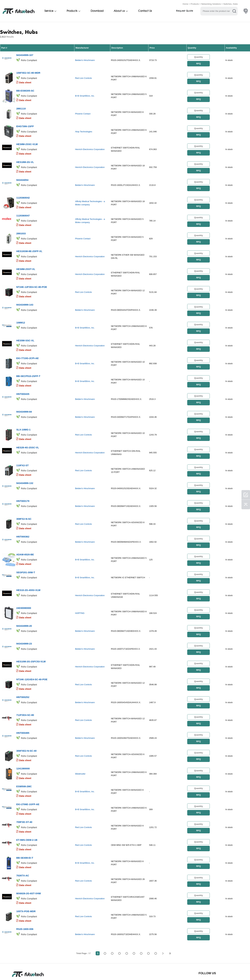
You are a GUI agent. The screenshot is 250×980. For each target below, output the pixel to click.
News (132, 971)
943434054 (22, 175)
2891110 (21, 106)
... (148, 923)
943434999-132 (25, 468)
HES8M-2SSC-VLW (27, 140)
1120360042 (23, 192)
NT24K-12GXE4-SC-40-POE (32, 658)
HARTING (80, 594)
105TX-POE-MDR (26, 882)
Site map (166, 971)
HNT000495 (23, 709)
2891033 (21, 227)
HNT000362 (23, 520)
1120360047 (23, 209)
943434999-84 (24, 399)
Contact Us (145, 11)
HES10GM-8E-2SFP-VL (29, 244)
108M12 (21, 313)
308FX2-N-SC (24, 503)
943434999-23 (24, 623)
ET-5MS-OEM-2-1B (27, 813)
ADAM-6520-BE (25, 537)
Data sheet (25, 81)
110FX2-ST (22, 451)
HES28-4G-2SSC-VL (28, 434)
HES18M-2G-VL (25, 158)
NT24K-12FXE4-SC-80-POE (32, 278)
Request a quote (78, 971)
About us (119, 11)
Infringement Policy (51, 971)
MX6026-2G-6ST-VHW (29, 865)
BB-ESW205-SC (25, 89)
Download (97, 11)
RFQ (198, 63)
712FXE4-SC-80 (25, 692)
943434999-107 (25, 54)
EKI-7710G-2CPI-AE (27, 347)
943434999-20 (24, 606)
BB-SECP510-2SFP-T (28, 365)
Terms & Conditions (23, 971)
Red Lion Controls (83, 77)
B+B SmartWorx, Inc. (85, 94)
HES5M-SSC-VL (25, 330)
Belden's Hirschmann (85, 60)
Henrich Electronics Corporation (90, 146)
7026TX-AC (23, 847)
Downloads (148, 971)
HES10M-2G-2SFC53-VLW (31, 641)
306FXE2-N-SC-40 (26, 727)
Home (185, 4)
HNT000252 (23, 675)
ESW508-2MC (24, 761)
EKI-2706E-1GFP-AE (28, 778)
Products (195, 4)
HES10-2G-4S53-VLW (28, 572)
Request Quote (185, 11)
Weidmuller (80, 749)
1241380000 (23, 744)
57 (156, 923)
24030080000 (24, 589)
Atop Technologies (84, 129)
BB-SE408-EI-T (25, 830)
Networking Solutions (211, 4)
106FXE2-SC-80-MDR (28, 71)
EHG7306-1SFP (25, 123)
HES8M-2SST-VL (26, 261)
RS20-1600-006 (25, 899)
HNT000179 (23, 485)
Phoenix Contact (83, 111)
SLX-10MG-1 (23, 416)
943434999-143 (25, 296)
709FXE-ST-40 (24, 796)
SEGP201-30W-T (26, 554)
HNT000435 (23, 382)
